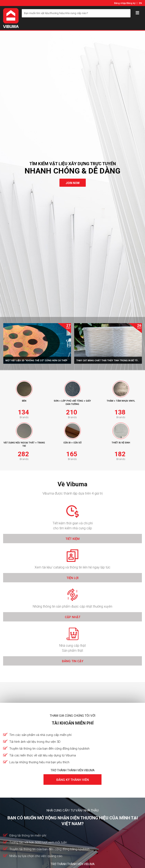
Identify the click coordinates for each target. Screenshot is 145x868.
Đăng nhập (120, 3)
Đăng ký (131, 3)
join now (73, 183)
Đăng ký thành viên (73, 780)
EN (140, 3)
